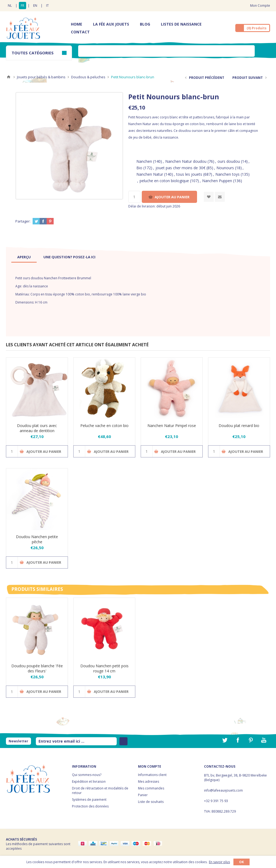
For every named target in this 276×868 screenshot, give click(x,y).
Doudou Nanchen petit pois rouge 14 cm (104, 668)
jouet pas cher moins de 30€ (180, 168)
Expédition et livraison (89, 781)
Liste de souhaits (151, 802)
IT (47, 6)
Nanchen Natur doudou (186, 161)
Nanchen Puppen (217, 181)
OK (241, 862)
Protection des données (90, 806)
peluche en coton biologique (164, 181)
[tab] (24, 257)
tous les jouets (189, 174)
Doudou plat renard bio (239, 426)
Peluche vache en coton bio (104, 426)
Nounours (225, 168)
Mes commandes (151, 788)
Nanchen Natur (150, 174)
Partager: (23, 221)
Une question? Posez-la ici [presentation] (69, 257)
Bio (139, 168)
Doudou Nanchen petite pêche (37, 539)
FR (23, 6)
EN (35, 6)
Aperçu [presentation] (24, 257)
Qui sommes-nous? (87, 775)
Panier (143, 795)
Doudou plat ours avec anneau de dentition (37, 428)
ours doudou (229, 161)
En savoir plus (219, 862)
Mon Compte (260, 6)
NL (10, 6)
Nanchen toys (227, 174)
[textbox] (166, 51)
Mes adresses (149, 781)
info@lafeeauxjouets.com (223, 790)
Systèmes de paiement (89, 800)
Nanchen (144, 161)
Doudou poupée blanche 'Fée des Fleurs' (37, 668)
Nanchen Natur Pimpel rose (172, 426)
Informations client (152, 775)
